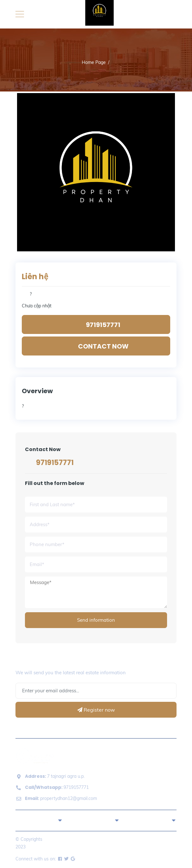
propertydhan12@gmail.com (61, 798)
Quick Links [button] (39, 820)
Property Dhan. (42, 847)
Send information (96, 620)
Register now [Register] (96, 710)
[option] (96, 172)
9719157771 (55, 463)
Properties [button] (96, 820)
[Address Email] (96, 691)
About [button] (153, 820)
